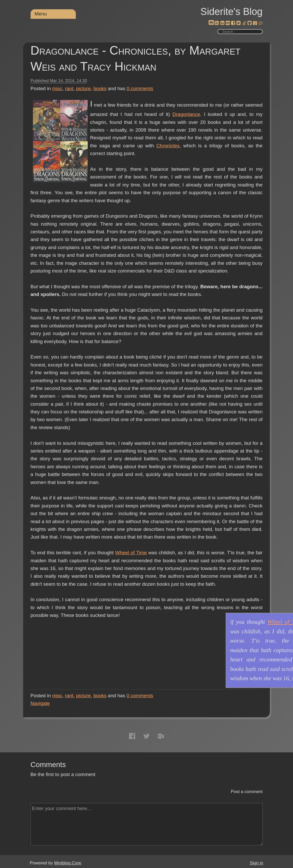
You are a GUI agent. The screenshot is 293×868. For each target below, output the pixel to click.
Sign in (257, 863)
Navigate (40, 703)
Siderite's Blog (232, 12)
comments (140, 88)
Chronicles (168, 146)
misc (57, 88)
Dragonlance (186, 114)
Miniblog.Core (68, 863)
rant (69, 88)
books (100, 88)
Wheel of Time (131, 553)
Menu (41, 14)
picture (83, 88)
